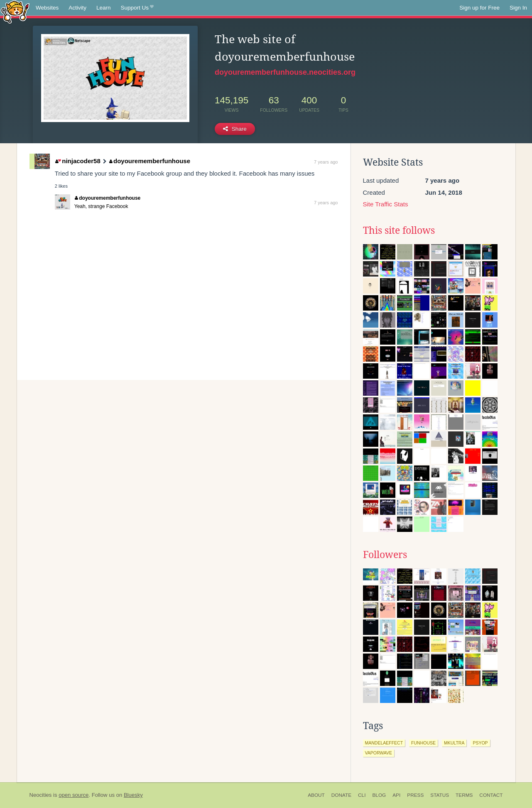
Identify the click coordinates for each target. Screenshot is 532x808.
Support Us (137, 8)
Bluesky (133, 795)
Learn (104, 8)
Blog (379, 795)
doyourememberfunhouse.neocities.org (285, 72)
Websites (47, 8)
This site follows (399, 230)
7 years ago (326, 162)
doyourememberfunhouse (150, 161)
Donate (341, 795)
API (396, 795)
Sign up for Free (479, 8)
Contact (491, 795)
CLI (362, 795)
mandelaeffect (384, 743)
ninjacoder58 (78, 161)
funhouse (423, 743)
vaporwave (379, 753)
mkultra (454, 743)
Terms (464, 795)
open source (74, 795)
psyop (480, 743)
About (316, 795)
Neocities (41, 795)
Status (440, 795)
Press (415, 795)
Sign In (518, 8)
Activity (77, 8)
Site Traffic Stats (386, 204)
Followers (385, 555)
